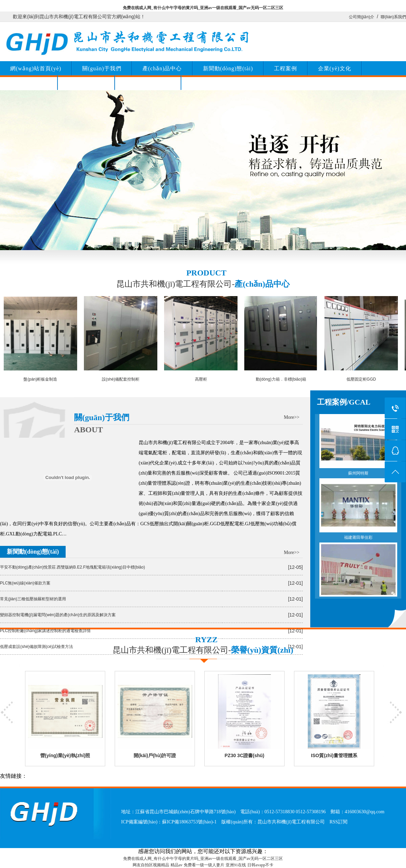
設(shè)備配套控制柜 (121, 379)
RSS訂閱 (339, 822)
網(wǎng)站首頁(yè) (36, 68)
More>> (292, 417)
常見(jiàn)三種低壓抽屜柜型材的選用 (33, 599)
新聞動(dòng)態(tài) (228, 68)
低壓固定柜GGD (361, 379)
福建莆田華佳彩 (358, 509)
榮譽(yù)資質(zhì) (148, 83)
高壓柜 (201, 379)
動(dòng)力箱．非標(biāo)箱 (281, 379)
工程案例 (286, 68)
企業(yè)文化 (335, 68)
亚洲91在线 (236, 865)
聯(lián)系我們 (393, 17)
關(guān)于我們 (102, 68)
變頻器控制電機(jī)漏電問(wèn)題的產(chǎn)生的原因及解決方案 (58, 615)
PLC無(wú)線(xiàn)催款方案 (25, 583)
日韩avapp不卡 (260, 865)
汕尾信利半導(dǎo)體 (358, 573)
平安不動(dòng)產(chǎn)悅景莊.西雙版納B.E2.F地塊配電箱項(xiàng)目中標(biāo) (72, 567)
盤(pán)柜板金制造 (40, 379)
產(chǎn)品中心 (162, 68)
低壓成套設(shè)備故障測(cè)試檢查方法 (37, 647)
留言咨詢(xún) (86, 83)
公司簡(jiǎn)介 (362, 17)
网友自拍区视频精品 (151, 865)
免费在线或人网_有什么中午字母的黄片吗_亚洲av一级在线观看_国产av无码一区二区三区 (203, 8)
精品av (176, 865)
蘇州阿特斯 (358, 445)
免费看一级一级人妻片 (204, 865)
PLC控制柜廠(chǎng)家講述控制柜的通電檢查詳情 (45, 631)
